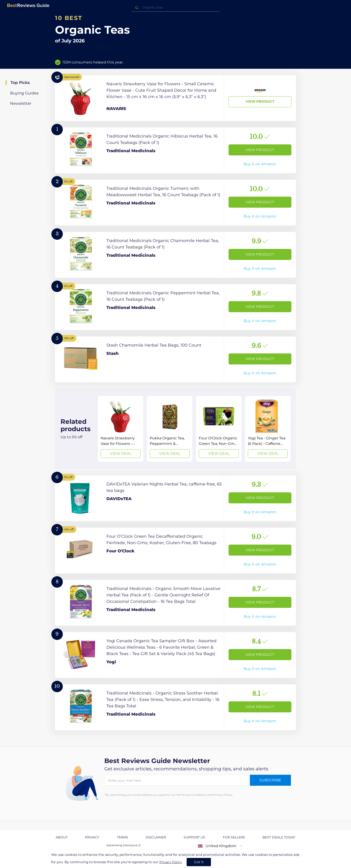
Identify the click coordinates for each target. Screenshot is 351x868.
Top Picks (20, 83)
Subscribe (270, 780)
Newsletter (21, 103)
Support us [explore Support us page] (194, 837)
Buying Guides (24, 93)
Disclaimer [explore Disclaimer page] (156, 837)
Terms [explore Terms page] (123, 837)
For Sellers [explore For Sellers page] (234, 837)
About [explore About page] (62, 837)
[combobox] (176, 7)
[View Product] (175, 98)
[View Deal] (121, 429)
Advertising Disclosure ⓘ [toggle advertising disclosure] (124, 845)
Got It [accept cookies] (199, 862)
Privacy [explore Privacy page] (92, 837)
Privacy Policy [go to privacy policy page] (171, 862)
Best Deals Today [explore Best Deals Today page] (279, 837)
